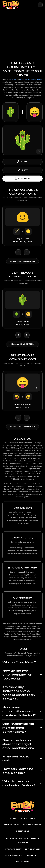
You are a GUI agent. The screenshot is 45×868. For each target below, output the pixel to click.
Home (13, 819)
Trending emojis (32, 826)
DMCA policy (33, 856)
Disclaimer (22, 863)
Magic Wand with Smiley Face (23, 240)
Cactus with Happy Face (22, 323)
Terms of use (32, 850)
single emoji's (11, 826)
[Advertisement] (22, 34)
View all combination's (23, 261)
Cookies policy (14, 856)
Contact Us (23, 832)
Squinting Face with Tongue (31, 80)
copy (22, 170)
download (22, 179)
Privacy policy (13, 850)
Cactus (13, 80)
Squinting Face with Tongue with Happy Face (23, 406)
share (22, 162)
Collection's (27, 819)
